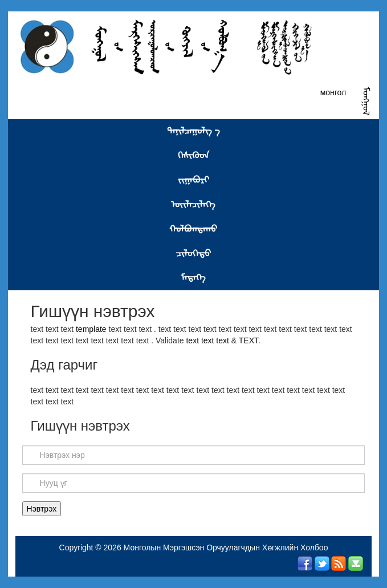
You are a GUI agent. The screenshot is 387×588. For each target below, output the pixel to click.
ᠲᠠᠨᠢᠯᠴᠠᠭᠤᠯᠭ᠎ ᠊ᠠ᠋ (193, 131)
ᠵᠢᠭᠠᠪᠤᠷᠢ (193, 180)
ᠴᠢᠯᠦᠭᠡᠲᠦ (193, 254)
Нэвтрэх (42, 509)
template (91, 329)
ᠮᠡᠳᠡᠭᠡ (193, 277)
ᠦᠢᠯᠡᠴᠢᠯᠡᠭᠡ (193, 204)
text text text (208, 340)
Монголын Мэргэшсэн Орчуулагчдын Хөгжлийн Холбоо (226, 548)
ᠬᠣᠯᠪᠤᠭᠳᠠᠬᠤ (193, 229)
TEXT (249, 340)
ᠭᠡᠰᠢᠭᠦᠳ (193, 155)
